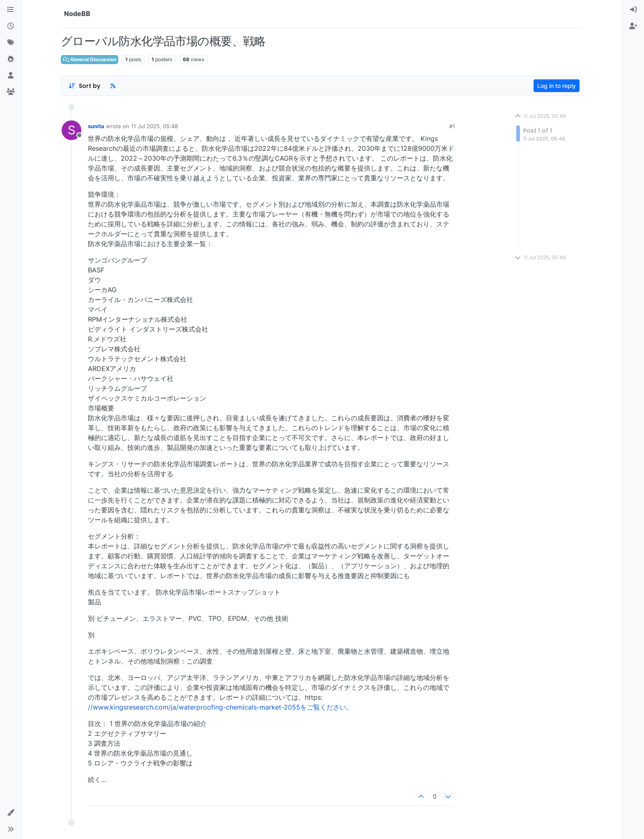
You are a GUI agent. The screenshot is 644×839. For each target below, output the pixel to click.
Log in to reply (557, 86)
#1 (452, 126)
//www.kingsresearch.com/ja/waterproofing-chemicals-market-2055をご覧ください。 (220, 707)
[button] (11, 813)
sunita (96, 126)
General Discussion (90, 59)
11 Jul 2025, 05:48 (154, 126)
